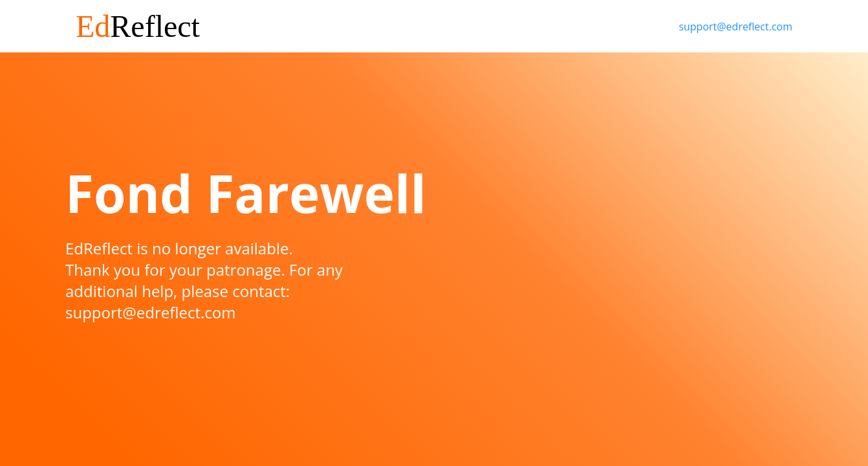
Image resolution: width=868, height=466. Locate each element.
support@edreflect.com (735, 27)
